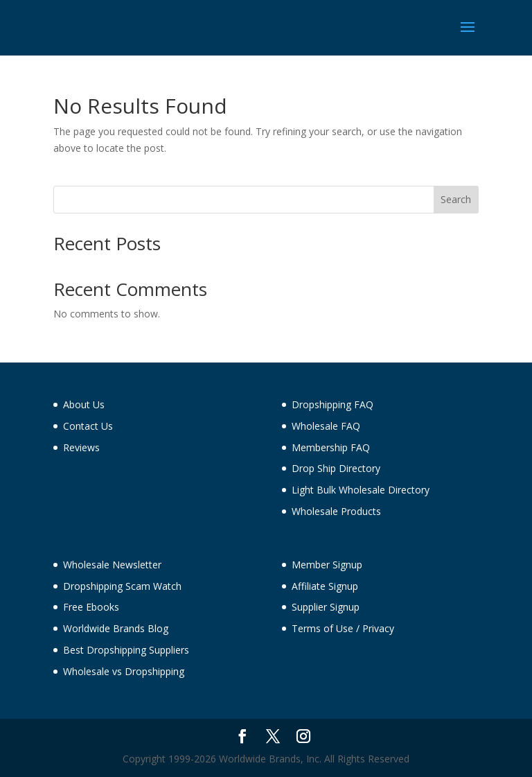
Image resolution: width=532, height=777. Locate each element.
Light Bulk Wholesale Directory (361, 490)
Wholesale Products (336, 511)
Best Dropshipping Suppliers (126, 650)
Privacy (378, 628)
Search (456, 199)
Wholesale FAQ (326, 426)
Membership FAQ (331, 447)
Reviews (81, 447)
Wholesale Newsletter (112, 565)
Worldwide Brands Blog (116, 628)
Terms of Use (322, 628)
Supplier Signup (326, 607)
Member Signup (327, 565)
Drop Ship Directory (336, 468)
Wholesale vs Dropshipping (124, 671)
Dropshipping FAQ (332, 404)
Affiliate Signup (325, 586)
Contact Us (88, 426)
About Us (84, 404)
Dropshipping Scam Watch (122, 586)
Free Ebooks (91, 607)
